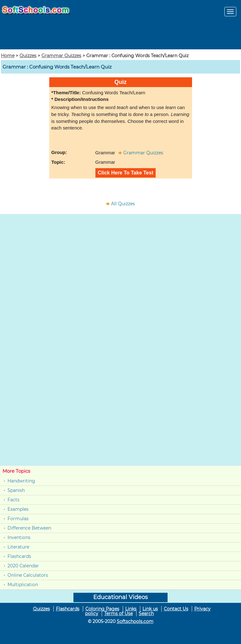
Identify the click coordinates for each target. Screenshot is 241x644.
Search (146, 614)
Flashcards (19, 556)
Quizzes (28, 56)
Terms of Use (118, 614)
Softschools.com (135, 621)
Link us (150, 609)
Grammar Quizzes (61, 56)
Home (8, 56)
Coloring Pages (102, 609)
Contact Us (176, 609)
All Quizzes (123, 204)
